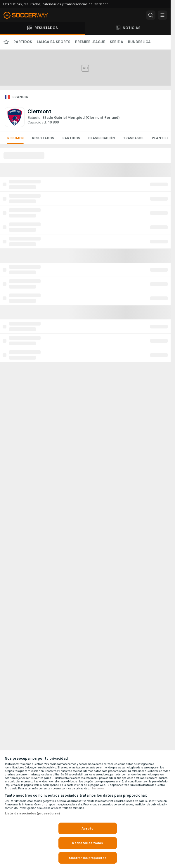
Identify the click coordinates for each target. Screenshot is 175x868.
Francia (20, 97)
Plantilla (161, 138)
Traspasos (133, 138)
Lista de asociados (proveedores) (32, 813)
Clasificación (102, 138)
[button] (151, 15)
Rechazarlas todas (87, 843)
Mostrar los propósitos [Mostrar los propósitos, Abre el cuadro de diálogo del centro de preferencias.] (88, 858)
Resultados (43, 138)
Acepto (88, 828)
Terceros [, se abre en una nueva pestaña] (98, 789)
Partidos (71, 138)
